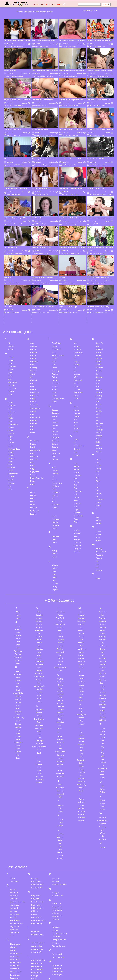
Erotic (32, 431)
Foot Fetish (56, 313)
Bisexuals (42, 76)
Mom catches (36, 923)
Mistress (77, 304)
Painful (76, 396)
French (55, 322)
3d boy (13, 808)
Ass (15, 47)
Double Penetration (107, 194)
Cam (32, 273)
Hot (53, 428)
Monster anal (36, 929)
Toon (97, 420)
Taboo (98, 389)
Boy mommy (15, 908)
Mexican (77, 291)
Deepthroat (105, 76)
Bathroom (12, 342)
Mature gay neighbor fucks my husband (45, 70)
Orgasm (77, 379)
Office (76, 369)
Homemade (56, 422)
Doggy (75, 76)
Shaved (98, 291)
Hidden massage (37, 838)
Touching (99, 423)
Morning (77, 319)
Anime (11, 299)
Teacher (98, 395)
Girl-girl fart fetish (37, 814)
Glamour (55, 361)
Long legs (35, 912)
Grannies (55, 377)
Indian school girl (37, 864)
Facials (55, 276)
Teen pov (56, 872)
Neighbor (77, 343)
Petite (76, 424)
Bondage (100, 165)
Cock (32, 316)
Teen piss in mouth (59, 869)
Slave (98, 316)
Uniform (98, 450)
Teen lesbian (57, 866)
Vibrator (98, 461)
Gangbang (56, 343)
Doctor (33, 395)
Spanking (99, 341)
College (33, 319)
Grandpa (55, 374)
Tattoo (98, 392)
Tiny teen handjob (59, 876)
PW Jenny (7, 159)
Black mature (15, 889)
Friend (54, 325)
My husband (36, 941)
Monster (77, 316)
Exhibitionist (35, 441)
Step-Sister (100, 307)
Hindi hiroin (35, 844)
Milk (75, 301)
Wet (97, 491)
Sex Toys (99, 288)
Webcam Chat (101, 482)
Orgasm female (37, 967)
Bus (10, 416)
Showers (99, 301)
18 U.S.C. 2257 (82, 975)
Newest (59, 4)
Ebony (33, 422)
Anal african (14, 835)
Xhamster (26, 44)
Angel (46, 253)
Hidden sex (35, 841)
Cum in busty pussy (17, 928)
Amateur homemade (17, 831)
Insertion (55, 452)
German (55, 352)
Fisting (54, 307)
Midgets (77, 294)
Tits (97, 414)
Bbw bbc (13, 880)
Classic (33, 304)
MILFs (20, 135)
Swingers (99, 381)
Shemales (99, 297)
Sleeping (99, 319)
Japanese (56, 466)
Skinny (98, 310)
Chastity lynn (15, 919)
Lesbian (55, 513)
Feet (54, 282)
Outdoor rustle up (10, 70)
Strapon (98, 362)
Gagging (55, 340)
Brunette (11, 407)
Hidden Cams (57, 413)
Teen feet (56, 860)
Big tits (21, 76)
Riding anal (56, 822)
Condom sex (35, 325)
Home (36, 4)
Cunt (32, 356)
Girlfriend (55, 355)
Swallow (99, 375)
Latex (54, 501)
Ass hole (12, 315)
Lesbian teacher (37, 899)
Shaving (99, 294)
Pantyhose (78, 405)
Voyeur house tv (58, 887)
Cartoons (34, 282)
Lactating (55, 495)
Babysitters (12, 335)
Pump (76, 449)
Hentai (54, 410)
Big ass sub (14, 886)
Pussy (76, 452)
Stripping (99, 365)
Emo (32, 428)
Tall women (56, 857)
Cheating (33, 297)
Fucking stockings (17, 965)
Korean (55, 487)
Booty (11, 391)
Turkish (98, 432)
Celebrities (34, 291)
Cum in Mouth (35, 347)
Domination (34, 405)
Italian (54, 458)
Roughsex (77, 478)
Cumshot (33, 353)
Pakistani (77, 399)
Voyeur (98, 470)
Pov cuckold (57, 811)
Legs (54, 510)
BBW (10, 345)
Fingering (55, 301)
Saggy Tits (99, 273)
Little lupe (35, 905)
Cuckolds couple (16, 925)
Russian (77, 482)
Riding (76, 466)
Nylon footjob (36, 953)
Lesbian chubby (37, 893)
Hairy (54, 397)
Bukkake (12, 413)
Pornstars (77, 433)
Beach (11, 351)
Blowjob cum (15, 898)
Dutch (32, 414)
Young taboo (57, 918)
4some (11, 279)
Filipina (55, 297)
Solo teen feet (57, 846)
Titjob (98, 411)
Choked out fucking (17, 922)
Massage (77, 276)
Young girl (56, 912)
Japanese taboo (37, 879)
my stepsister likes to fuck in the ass (71, 129)
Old (75, 372)
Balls (10, 338)
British (11, 400)
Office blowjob (36, 961)
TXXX (110, 44)
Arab (10, 302)
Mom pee (35, 926)
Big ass (47, 106)
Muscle (76, 328)
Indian (54, 446)
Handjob (55, 400)
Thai (97, 405)
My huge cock (36, 938)
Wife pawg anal (58, 904)
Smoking (99, 325)
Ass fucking (20, 47)
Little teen (35, 908)
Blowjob (99, 47)
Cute (32, 359)
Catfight (33, 288)
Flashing (55, 310)
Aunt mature (15, 865)
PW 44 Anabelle (37, 218)
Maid (76, 273)
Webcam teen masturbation (57, 896)
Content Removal (72, 975)
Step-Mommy (79, 310)
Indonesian (56, 449)
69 (35, 76)
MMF (76, 307)
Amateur (37, 165)
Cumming (34, 350)
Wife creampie (58, 901)
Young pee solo (58, 915)
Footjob (55, 316)
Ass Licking (13, 318)
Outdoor (77, 385)
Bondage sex (15, 905)
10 (93, 11)
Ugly (97, 447)
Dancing (33, 374)
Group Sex (56, 383)
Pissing (76, 430)
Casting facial (15, 916)
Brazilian (12, 397)
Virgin (98, 467)
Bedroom (12, 357)
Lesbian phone (37, 896)
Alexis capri (14, 825)
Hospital (55, 425)
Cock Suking (49, 76)
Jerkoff (55, 472)
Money (76, 313)
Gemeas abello (37, 811)
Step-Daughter (35, 380)
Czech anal (14, 931)
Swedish (99, 378)
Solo (97, 331)
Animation (12, 296)
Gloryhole (56, 367)
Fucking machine (58, 328)
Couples (33, 331)
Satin (97, 276)
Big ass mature (15, 883)
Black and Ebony (14, 379)
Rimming (77, 469)
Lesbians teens (37, 902)
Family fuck (14, 959)
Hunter (20, 253)
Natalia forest (36, 949)
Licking (55, 516)
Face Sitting (56, 273)
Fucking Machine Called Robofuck (98, 159)
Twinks (98, 435)
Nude (76, 349)
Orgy (76, 382)
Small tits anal (57, 840)
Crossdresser (35, 338)
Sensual (99, 285)
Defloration (34, 389)
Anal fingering (15, 850)
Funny (54, 331)
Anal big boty (15, 844)
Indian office (36, 861)
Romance (77, 472)
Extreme (33, 444)
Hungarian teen (37, 853)
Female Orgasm (58, 285)
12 (96, 11)
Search (106, 4)
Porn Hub (26, 251)
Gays (54, 349)
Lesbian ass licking (38, 890)
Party (76, 415)
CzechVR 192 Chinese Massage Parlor (100, 41)
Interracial (56, 455)
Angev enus (14, 856)
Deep (32, 383)
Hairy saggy (36, 828)
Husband (55, 437)
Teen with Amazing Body (40, 129)
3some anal (14, 811)
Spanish (99, 338)
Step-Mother (78, 322)
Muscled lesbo (36, 932)
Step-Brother (13, 403)
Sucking (98, 372)
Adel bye (13, 819)
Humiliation (56, 434)
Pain (75, 393)
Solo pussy (56, 843)
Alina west (14, 828)
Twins (98, 439)
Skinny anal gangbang (57, 834)
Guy (54, 386)
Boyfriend (104, 224)
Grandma (55, 371)
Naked (76, 337)
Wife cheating (57, 898)
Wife (97, 497)
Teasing (98, 398)
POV (76, 436)
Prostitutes (78, 442)
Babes (95, 106)
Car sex (50, 165)
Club (32, 313)
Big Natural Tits (14, 76)
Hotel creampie (37, 847)
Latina (54, 507)
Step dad (56, 849)
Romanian (77, 475)
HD (53, 407)
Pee (75, 418)
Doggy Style (35, 401)
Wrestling (99, 500)
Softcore (99, 328)
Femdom (55, 288)
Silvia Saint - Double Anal (95, 188)
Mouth (76, 325)
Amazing (37, 135)
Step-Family (56, 279)
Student (98, 369)
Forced (55, 319)
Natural (76, 340)
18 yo (63, 47)
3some (8, 47)
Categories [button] (44, 4)
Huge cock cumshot (38, 850)
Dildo (32, 392)
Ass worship (14, 862)
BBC (42, 47)
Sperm (98, 344)
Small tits (99, 322)
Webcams (99, 485)
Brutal (11, 410)
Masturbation (78, 282)
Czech (103, 47)
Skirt (97, 313)
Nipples (76, 346)
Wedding (99, 488)
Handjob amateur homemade (37, 832)
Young (98, 508)
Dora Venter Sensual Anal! (13, 129)
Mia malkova (36, 920)
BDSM (17, 165)
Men (75, 288)
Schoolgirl (99, 279)
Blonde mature (15, 892)
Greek (54, 380)
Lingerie (55, 519)
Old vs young (36, 964)
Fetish (54, 291)
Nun (75, 355)
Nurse (76, 358)
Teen (97, 401)
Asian (94, 47)
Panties (76, 402)
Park (75, 408)
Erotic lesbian (15, 951)
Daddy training (15, 939)
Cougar (33, 328)
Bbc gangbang (15, 874)
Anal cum (13, 847)
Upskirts (99, 453)
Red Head (77, 463)
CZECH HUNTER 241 (11, 248)
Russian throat (58, 825)
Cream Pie (34, 335)
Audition (12, 165)
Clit (31, 307)
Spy (97, 350)
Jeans (54, 469)
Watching (99, 478)
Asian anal (14, 859)
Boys (10, 394)
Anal (12, 47)
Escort (33, 434)
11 (94, 11)
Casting (33, 285)
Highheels (56, 416)
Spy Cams (99, 353)
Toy (97, 426)
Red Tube (81, 221)
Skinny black (57, 836)
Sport (98, 347)
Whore (98, 494)
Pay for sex (56, 808)
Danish (33, 377)
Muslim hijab (36, 935)
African (11, 287)
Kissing (55, 480)
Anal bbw (13, 841)
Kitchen (55, 483)
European (34, 437)
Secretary (99, 282)
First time (55, 304)
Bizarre (16, 106)
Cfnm (32, 294)
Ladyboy (55, 498)
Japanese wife (36, 882)
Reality (76, 460)
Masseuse (77, 279)
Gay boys (35, 808)
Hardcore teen (36, 835)
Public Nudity (78, 446)
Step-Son (99, 335)
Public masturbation (59, 814)
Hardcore (50, 135)
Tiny (97, 408)
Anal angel (14, 838)
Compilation (35, 322)
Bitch (73, 194)
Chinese (33, 301)
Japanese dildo (37, 876)
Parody (76, 412)
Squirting (99, 356)
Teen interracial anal (60, 863)
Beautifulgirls (72, 47)
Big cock (46, 47)
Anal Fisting (41, 106)
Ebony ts (13, 947)
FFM (54, 294)
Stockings (99, 359)
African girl (14, 822)
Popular (52, 4)
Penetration (78, 421)
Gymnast (55, 389)
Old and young (79, 376)
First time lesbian (16, 962)
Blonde (104, 106)
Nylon (76, 361)
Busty (10, 419)
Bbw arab (14, 877)
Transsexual (100, 429)
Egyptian (33, 425)
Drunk (32, 411)
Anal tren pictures (16, 853)
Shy (97, 304)
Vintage (98, 464)
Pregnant (77, 439)
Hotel (54, 431)
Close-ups (34, 310)
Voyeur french (57, 884)
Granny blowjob (37, 817)
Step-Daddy (35, 371)
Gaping (55, 346)
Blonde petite (15, 895)
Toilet (98, 417)
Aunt (10, 324)
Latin (54, 504)
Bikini (10, 369)
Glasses (55, 364)
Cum (32, 344)
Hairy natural (36, 825)
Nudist (76, 352)
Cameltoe (34, 276)
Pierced (76, 427)
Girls (54, 358)
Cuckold (33, 341)
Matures (77, 285)
